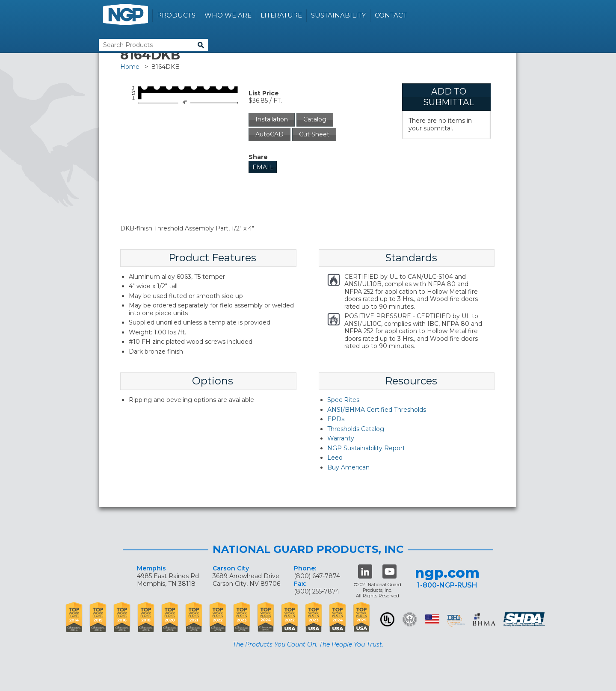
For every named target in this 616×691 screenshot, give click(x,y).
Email (263, 167)
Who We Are (228, 15)
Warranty (341, 438)
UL (387, 619)
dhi (456, 621)
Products (176, 15)
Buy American (348, 467)
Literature (281, 15)
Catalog (315, 119)
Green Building (410, 619)
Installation (272, 119)
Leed (335, 458)
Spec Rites (343, 400)
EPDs (336, 419)
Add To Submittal (449, 97)
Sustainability (338, 15)
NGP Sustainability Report (366, 448)
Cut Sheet (314, 134)
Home (130, 67)
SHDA (525, 619)
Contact (391, 15)
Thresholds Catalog (356, 429)
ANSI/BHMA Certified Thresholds (377, 410)
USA (432, 619)
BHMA (484, 619)
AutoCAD (269, 134)
